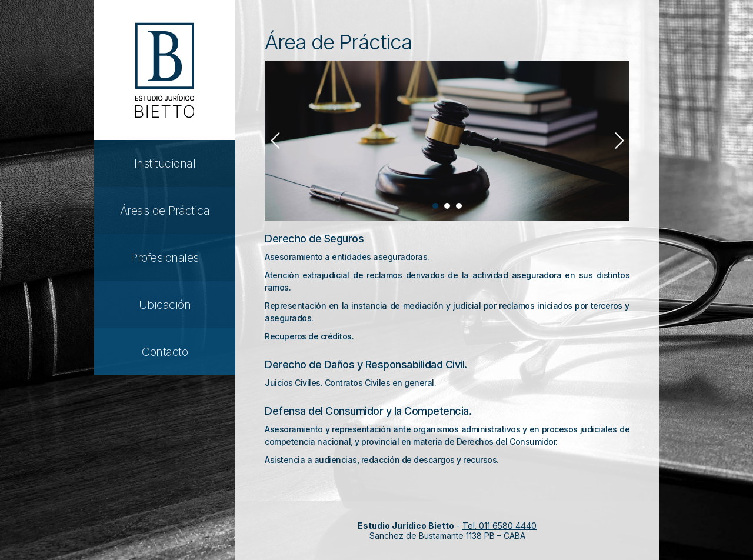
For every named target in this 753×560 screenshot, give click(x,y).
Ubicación (165, 305)
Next (619, 141)
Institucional (165, 164)
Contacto (165, 352)
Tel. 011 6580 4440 (499, 526)
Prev (275, 141)
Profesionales (165, 258)
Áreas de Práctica (165, 211)
